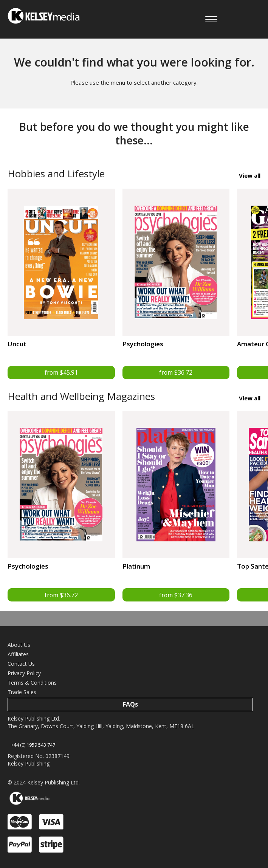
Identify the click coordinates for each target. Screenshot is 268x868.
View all (250, 175)
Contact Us (21, 664)
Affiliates (18, 655)
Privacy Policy (24, 673)
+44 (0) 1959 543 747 (33, 745)
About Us (19, 645)
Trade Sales (22, 692)
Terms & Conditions (32, 683)
